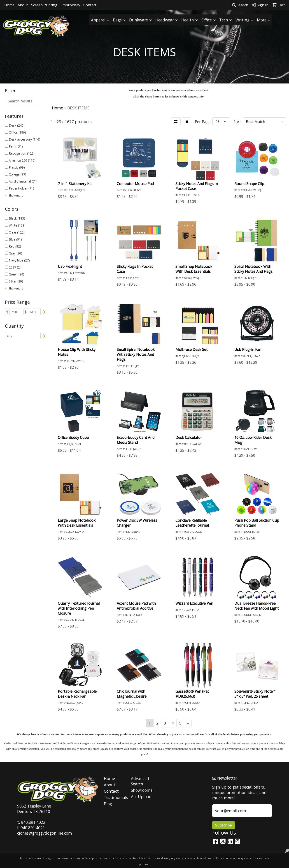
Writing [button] (242, 20)
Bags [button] (117, 20)
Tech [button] (224, 20)
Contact (90, 5)
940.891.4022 (33, 822)
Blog (108, 804)
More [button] (262, 20)
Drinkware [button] (139, 20)
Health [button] (188, 20)
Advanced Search (140, 781)
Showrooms (142, 790)
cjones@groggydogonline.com (45, 833)
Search (240, 5)
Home (9, 5)
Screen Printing (44, 5)
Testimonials (115, 797)
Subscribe (224, 825)
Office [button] (207, 20)
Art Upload (141, 796)
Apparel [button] (98, 20)
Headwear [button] (165, 20)
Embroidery (70, 5)
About (23, 5)
